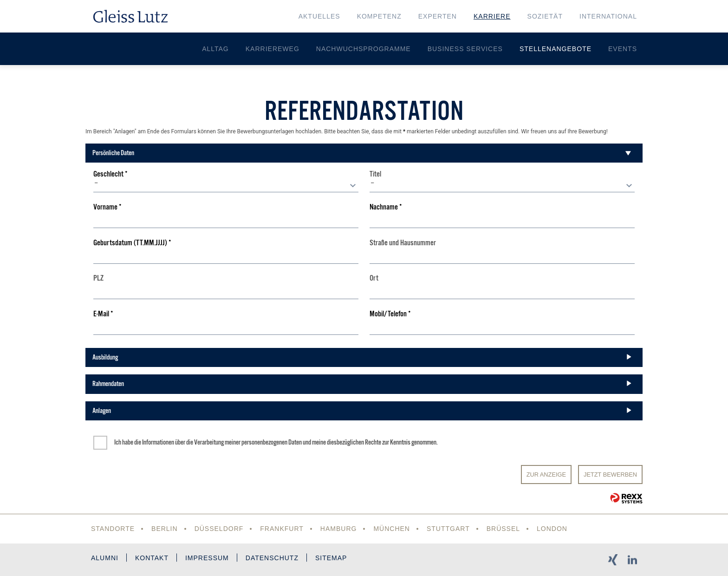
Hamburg (339, 529)
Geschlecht (110, 174)
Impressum (207, 558)
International (608, 16)
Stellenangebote (556, 49)
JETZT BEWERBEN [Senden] (610, 475)
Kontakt (152, 558)
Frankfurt (282, 529)
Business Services (465, 49)
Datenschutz (272, 558)
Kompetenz (379, 16)
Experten (438, 16)
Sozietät (545, 16)
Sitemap (331, 558)
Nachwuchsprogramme (364, 49)
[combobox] (226, 185)
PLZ (98, 278)
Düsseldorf (219, 529)
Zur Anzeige (546, 475)
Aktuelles (319, 16)
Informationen (158, 442)
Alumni (105, 558)
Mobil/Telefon (390, 314)
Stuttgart (448, 529)
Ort (374, 278)
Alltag (215, 49)
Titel (375, 174)
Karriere (492, 16)
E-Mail (103, 314)
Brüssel (503, 529)
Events (623, 49)
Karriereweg (273, 49)
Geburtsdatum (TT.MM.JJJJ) (132, 243)
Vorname (107, 207)
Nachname (386, 207)
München (392, 529)
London (552, 529)
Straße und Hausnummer (403, 243)
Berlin (165, 529)
